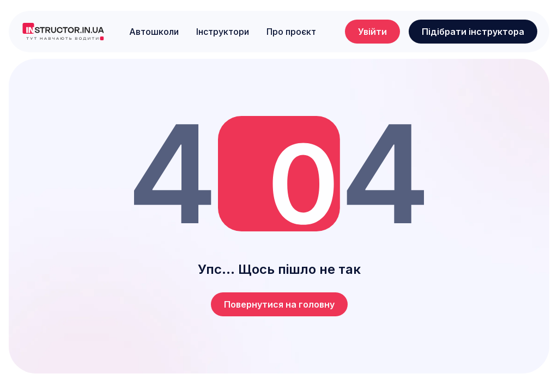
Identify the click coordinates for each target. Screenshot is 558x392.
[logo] (63, 32)
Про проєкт (291, 32)
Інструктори (223, 32)
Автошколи (154, 32)
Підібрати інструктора (473, 32)
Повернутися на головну (279, 304)
